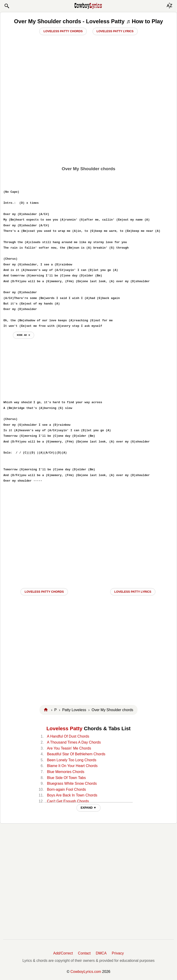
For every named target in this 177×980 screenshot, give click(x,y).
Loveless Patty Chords (63, 31)
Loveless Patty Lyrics (115, 31)
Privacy (118, 953)
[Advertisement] (88, 130)
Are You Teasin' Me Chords (69, 748)
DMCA (101, 953)
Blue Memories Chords (66, 772)
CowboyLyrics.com (86, 972)
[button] (7, 6)
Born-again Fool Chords (66, 789)
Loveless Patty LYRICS (133, 592)
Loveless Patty (64, 729)
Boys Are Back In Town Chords (72, 795)
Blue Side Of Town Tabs (66, 778)
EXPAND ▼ (88, 808)
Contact (84, 953)
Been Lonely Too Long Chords (72, 760)
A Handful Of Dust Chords (68, 736)
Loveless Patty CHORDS (44, 592)
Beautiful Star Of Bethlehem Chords (76, 754)
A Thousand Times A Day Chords (74, 742)
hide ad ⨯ (24, 335)
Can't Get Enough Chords (68, 801)
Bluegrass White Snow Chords (72, 783)
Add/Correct (63, 953)
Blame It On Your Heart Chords (72, 766)
